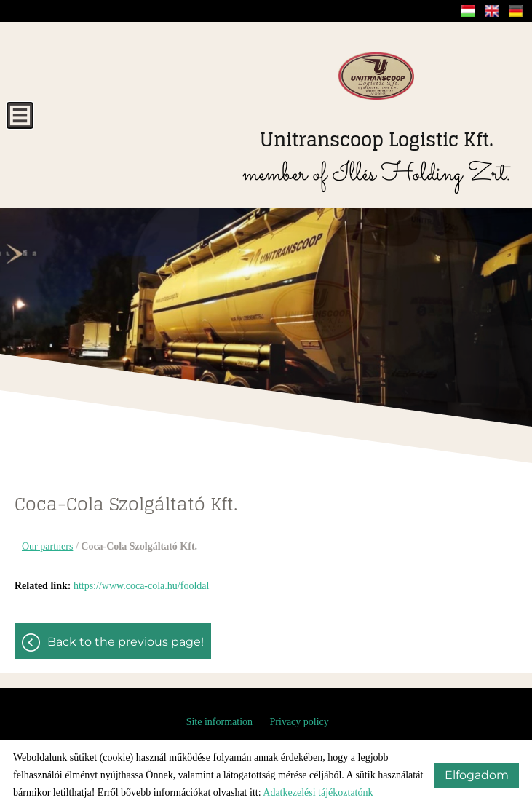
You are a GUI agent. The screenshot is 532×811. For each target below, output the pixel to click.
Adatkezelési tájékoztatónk (318, 792)
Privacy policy (299, 722)
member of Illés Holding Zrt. (376, 159)
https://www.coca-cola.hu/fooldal (141, 586)
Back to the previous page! (126, 642)
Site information (219, 722)
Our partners (47, 546)
